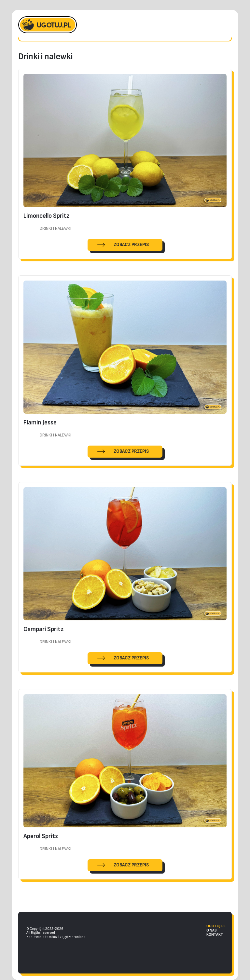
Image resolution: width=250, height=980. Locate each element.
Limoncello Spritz (46, 215)
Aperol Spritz (41, 836)
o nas (212, 930)
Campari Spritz (43, 629)
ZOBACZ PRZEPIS (131, 244)
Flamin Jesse (40, 422)
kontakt (215, 935)
